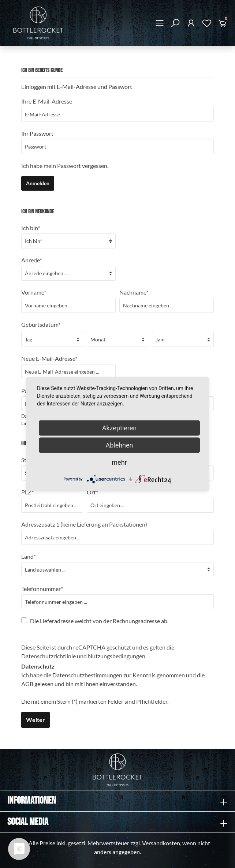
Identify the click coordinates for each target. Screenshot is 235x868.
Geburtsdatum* (41, 324)
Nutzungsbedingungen (117, 656)
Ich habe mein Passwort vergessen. (65, 166)
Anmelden (38, 183)
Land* (29, 556)
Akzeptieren (120, 428)
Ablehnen (119, 445)
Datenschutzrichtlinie (49, 656)
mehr (119, 462)
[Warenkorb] (223, 24)
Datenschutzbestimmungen (87, 675)
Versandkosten (161, 843)
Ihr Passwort (37, 133)
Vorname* (34, 292)
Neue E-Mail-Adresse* (49, 358)
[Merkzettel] (207, 24)
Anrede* (31, 260)
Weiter (36, 720)
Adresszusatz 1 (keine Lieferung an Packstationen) (84, 524)
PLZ (27, 492)
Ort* (92, 492)
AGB (27, 684)
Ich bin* (31, 228)
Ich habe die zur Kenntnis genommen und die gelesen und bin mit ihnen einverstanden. (113, 679)
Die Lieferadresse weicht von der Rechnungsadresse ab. (99, 621)
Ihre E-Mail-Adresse (47, 101)
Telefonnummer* (42, 589)
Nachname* (134, 292)
